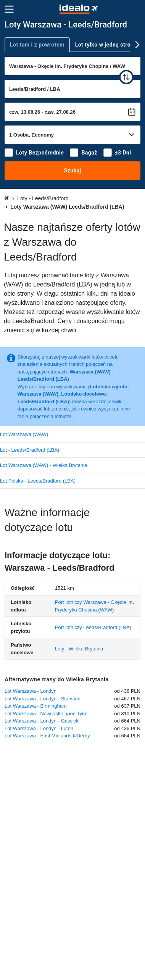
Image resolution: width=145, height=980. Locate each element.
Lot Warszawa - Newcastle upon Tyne (46, 714)
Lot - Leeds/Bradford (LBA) (30, 450)
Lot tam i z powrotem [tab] (37, 45)
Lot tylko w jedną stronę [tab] (106, 45)
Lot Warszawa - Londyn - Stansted (43, 699)
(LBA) (93, 627)
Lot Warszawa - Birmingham (36, 706)
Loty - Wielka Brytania (79, 649)
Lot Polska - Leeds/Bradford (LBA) (38, 481)
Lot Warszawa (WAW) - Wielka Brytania (43, 465)
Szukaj (72, 171)
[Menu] (9, 9)
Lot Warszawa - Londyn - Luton (39, 728)
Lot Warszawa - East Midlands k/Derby (47, 736)
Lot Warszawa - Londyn (31, 691)
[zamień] (126, 77)
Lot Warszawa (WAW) (24, 434)
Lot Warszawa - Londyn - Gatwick (42, 721)
